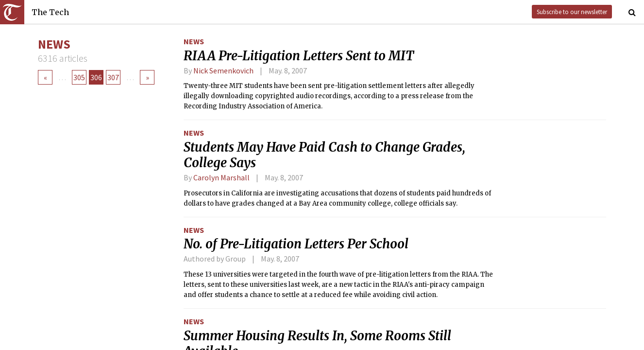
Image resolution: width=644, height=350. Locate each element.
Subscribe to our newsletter (572, 12)
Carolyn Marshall (221, 177)
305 (79, 77)
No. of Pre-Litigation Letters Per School (296, 244)
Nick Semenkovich (223, 70)
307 (113, 77)
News (194, 41)
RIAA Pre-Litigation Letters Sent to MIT (299, 56)
